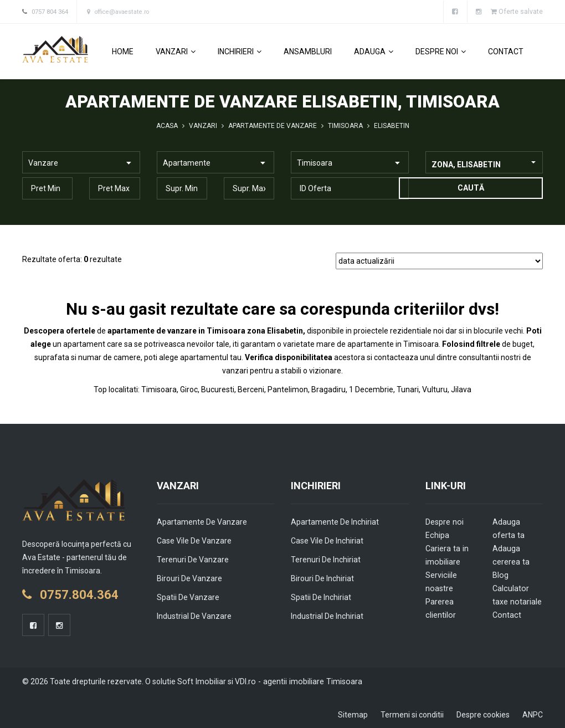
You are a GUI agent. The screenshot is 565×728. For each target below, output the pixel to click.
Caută (470, 187)
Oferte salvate (517, 11)
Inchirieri (240, 51)
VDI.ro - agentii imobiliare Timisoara (295, 681)
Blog (500, 575)
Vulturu (435, 389)
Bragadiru (328, 389)
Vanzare (43, 162)
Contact (506, 51)
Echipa (437, 535)
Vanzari (176, 51)
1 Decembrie (371, 389)
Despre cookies (483, 714)
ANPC (533, 714)
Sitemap (353, 714)
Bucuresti (218, 389)
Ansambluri (308, 51)
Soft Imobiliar (201, 681)
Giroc (189, 389)
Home (123, 51)
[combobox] (484, 162)
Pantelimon (288, 389)
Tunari (408, 389)
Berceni (251, 389)
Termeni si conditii (412, 714)
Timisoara (315, 162)
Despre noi (441, 51)
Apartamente (187, 162)
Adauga (374, 51)
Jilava (461, 389)
